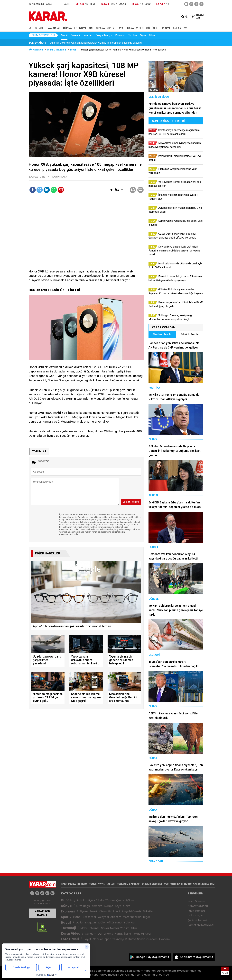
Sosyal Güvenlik (131, 911)
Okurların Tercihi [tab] (162, 334)
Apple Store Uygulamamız (197, 957)
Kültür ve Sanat (135, 939)
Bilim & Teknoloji (43, 35)
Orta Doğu (83, 906)
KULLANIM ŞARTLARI (128, 884)
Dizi (100, 934)
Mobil (64, 35)
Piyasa (84, 911)
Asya (118, 906)
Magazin (90, 923)
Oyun (143, 35)
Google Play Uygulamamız (153, 957)
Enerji (116, 911)
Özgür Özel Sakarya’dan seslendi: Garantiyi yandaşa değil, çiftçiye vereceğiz (93, 43)
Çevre (120, 900)
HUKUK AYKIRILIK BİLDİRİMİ (200, 884)
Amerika (97, 906)
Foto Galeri (70, 939)
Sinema (108, 934)
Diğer (147, 917)
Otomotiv (105, 911)
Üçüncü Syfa (96, 900)
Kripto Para (97, 28)
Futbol (77, 917)
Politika (82, 900)
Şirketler (148, 911)
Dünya (67, 28)
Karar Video (135, 28)
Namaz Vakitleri (198, 906)
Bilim (152, 35)
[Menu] (185, 28)
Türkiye (110, 900)
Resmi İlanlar (172, 28)
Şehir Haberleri (197, 920)
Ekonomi (80, 28)
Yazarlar (54, 28)
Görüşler (153, 28)
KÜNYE (93, 884)
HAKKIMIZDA (68, 884)
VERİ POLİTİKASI (173, 884)
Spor (111, 28)
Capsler (98, 939)
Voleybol (103, 917)
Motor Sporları (132, 917)
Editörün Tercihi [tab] (190, 334)
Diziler (80, 923)
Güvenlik (76, 35)
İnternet (88, 35)
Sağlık (101, 923)
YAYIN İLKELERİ (107, 884)
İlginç (128, 934)
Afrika (127, 906)
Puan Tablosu (196, 911)
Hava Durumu (196, 901)
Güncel (40, 28)
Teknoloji (68, 928)
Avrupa (109, 906)
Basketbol (89, 917)
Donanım (120, 35)
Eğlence (129, 923)
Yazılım (133, 35)
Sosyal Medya (104, 35)
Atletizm (116, 917)
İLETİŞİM (82, 884)
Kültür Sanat (115, 923)
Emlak (93, 911)
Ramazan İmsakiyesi (201, 925)
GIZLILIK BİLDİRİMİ (152, 884)
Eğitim (130, 900)
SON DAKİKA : (37, 43)
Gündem (91, 934)
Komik (119, 934)
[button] (111, 190)
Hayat (121, 28)
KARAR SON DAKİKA (42, 913)
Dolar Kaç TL (196, 915)
